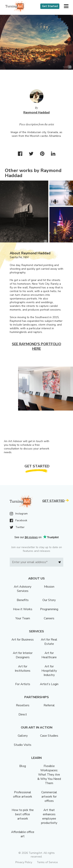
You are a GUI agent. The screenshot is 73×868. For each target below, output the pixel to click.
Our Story (49, 600)
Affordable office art (23, 834)
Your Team (23, 618)
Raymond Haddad (36, 112)
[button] (66, 6)
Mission (49, 587)
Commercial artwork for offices (49, 797)
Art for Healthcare (49, 655)
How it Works (23, 609)
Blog (23, 766)
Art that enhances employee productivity (49, 816)
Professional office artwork (23, 794)
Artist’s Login (49, 684)
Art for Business (23, 640)
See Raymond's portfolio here (36, 346)
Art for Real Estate (49, 642)
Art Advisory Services (23, 589)
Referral (49, 705)
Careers (49, 618)
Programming (49, 609)
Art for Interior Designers (23, 655)
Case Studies (49, 736)
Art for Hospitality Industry (49, 671)
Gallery (23, 736)
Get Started (50, 6)
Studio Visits (23, 745)
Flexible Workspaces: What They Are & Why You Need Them (49, 775)
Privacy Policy (24, 862)
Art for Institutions (23, 669)
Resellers (23, 705)
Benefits (23, 600)
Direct (23, 714)
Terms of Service (47, 862)
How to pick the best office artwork (23, 814)
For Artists (23, 684)
